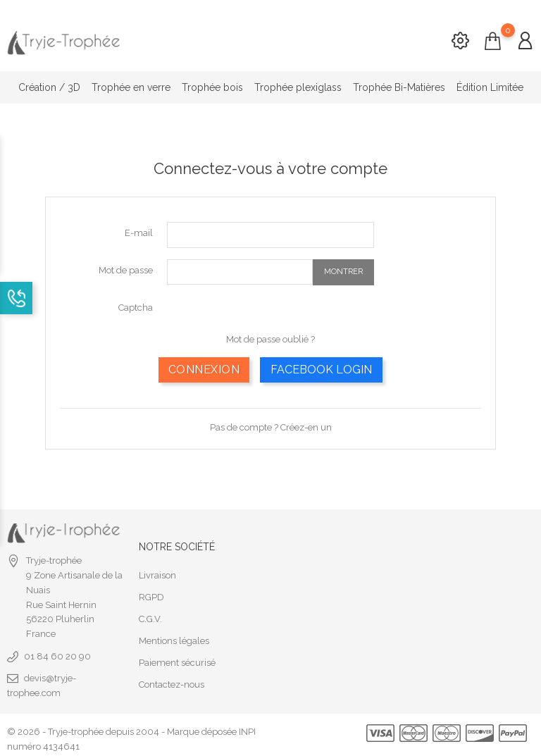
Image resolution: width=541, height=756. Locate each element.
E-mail (139, 231)
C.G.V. (150, 617)
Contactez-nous (172, 682)
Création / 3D (49, 87)
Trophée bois (212, 87)
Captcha (136, 305)
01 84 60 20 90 (57, 654)
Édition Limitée (490, 87)
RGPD (151, 595)
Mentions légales (174, 639)
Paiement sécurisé (177, 661)
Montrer (343, 269)
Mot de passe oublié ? (270, 336)
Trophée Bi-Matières (399, 87)
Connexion (204, 367)
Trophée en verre (131, 87)
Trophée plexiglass (298, 87)
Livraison (157, 573)
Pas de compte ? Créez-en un (271, 425)
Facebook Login (321, 367)
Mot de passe (126, 267)
